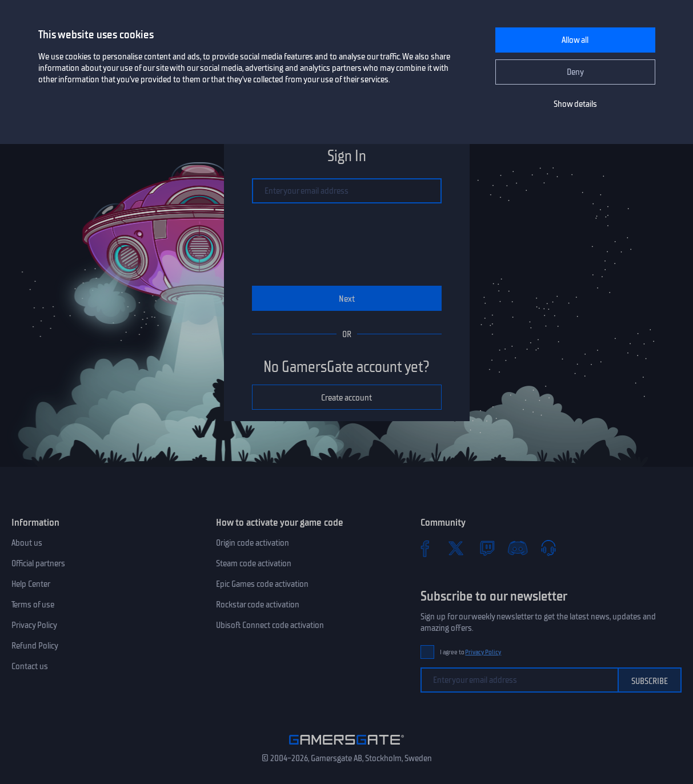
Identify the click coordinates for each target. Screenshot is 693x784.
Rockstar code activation (258, 605)
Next (347, 299)
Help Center (31, 584)
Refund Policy (35, 646)
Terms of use (33, 605)
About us (27, 543)
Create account (346, 398)
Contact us (30, 666)
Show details (575, 104)
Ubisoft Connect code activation (270, 625)
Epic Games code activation (262, 584)
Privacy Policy (34, 625)
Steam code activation (254, 563)
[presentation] (347, 245)
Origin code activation (253, 543)
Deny (575, 72)
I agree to (471, 652)
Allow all (575, 40)
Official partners (38, 563)
